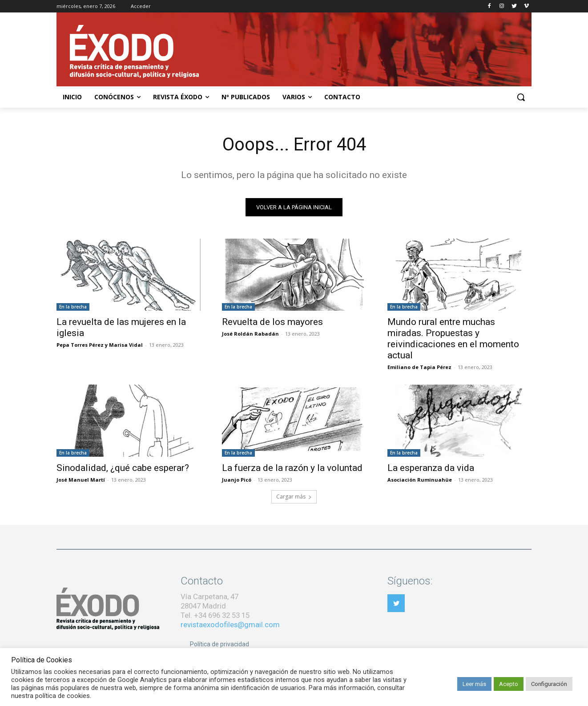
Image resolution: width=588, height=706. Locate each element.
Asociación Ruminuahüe (420, 480)
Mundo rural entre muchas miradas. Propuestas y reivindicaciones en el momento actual (453, 339)
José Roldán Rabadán (250, 334)
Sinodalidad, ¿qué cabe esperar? (123, 468)
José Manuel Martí (81, 480)
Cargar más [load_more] (294, 497)
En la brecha (73, 307)
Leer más (474, 684)
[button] (521, 97)
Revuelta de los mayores (272, 322)
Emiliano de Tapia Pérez (419, 367)
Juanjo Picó (237, 480)
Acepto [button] (509, 684)
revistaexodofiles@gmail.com (230, 625)
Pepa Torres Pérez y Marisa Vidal (100, 345)
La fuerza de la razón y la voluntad (292, 468)
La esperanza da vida (431, 468)
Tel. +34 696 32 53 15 (215, 615)
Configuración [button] (549, 684)
